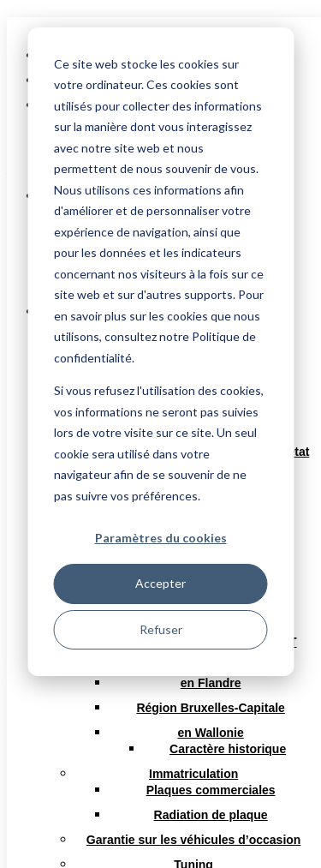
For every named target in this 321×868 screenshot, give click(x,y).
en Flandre (211, 683)
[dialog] (160, 352)
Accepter (160, 583)
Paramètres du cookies (161, 538)
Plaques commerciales (211, 790)
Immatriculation (193, 774)
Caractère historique (228, 749)
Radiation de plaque (211, 815)
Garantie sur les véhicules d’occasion (194, 840)
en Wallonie (210, 733)
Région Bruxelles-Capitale (211, 708)
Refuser (161, 629)
